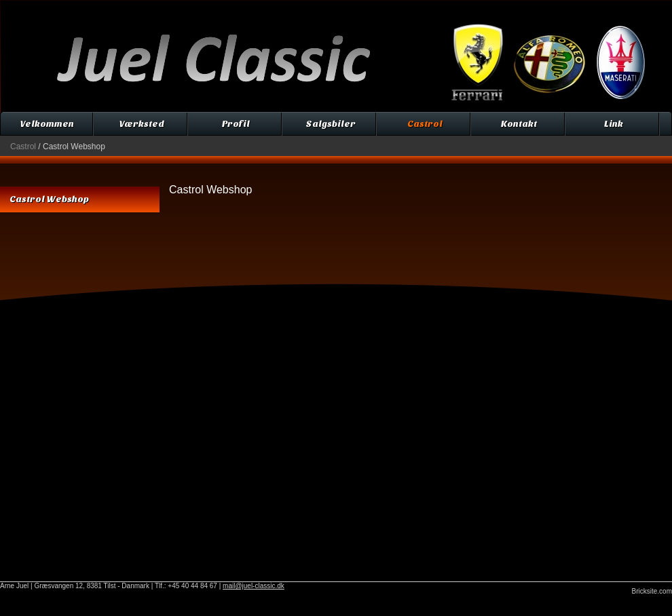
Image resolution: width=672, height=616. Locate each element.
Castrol (23, 147)
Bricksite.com (652, 591)
